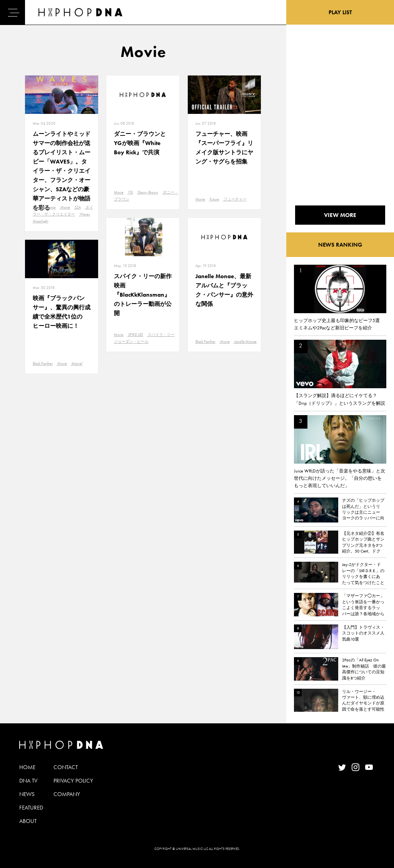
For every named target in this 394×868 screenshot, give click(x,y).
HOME (27, 767)
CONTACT (66, 767)
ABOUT (28, 821)
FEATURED (31, 808)
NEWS (27, 794)
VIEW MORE (340, 215)
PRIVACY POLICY (73, 781)
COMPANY (67, 794)
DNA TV (28, 781)
